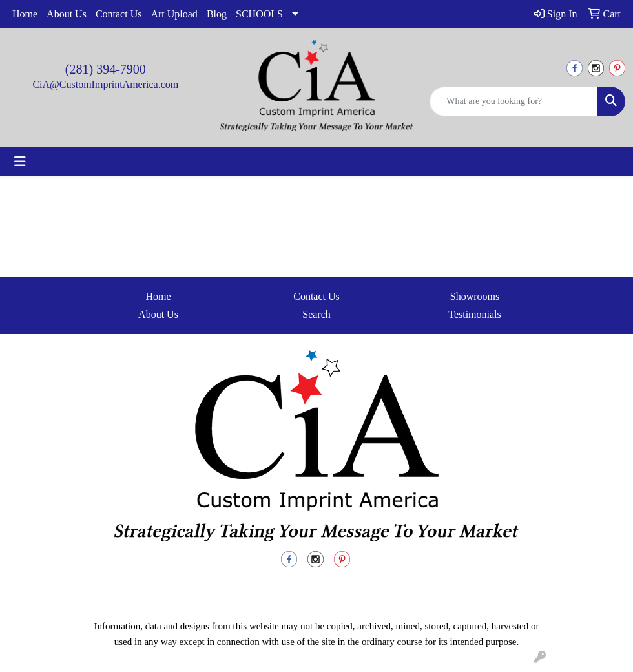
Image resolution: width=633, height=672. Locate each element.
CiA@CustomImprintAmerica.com (105, 84)
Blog (217, 14)
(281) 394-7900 (106, 69)
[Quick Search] (514, 101)
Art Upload (174, 14)
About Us (67, 14)
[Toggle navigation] (20, 162)
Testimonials (475, 314)
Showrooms (475, 296)
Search (316, 314)
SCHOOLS (259, 14)
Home (25, 14)
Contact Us (119, 14)
